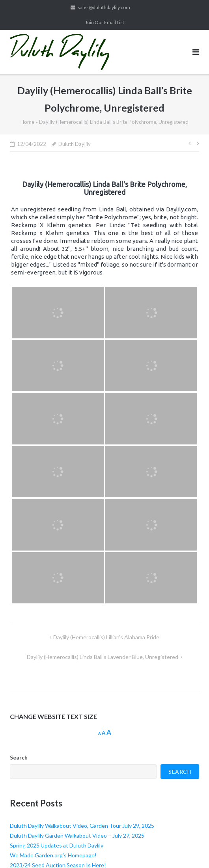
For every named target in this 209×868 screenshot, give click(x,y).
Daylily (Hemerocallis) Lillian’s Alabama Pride (106, 637)
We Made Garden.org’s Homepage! (53, 855)
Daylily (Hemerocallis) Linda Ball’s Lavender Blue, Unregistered (103, 657)
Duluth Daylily (75, 144)
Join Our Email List (105, 22)
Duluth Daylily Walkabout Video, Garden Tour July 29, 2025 (82, 826)
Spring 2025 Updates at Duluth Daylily (57, 845)
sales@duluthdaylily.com (104, 7)
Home (27, 122)
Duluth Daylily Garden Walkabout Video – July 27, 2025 (77, 835)
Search (19, 757)
